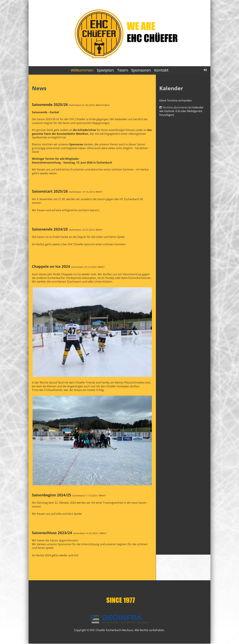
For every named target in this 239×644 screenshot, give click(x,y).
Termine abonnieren (175, 107)
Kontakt (161, 70)
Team (123, 70)
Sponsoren (141, 70)
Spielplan (105, 70)
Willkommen (82, 70)
